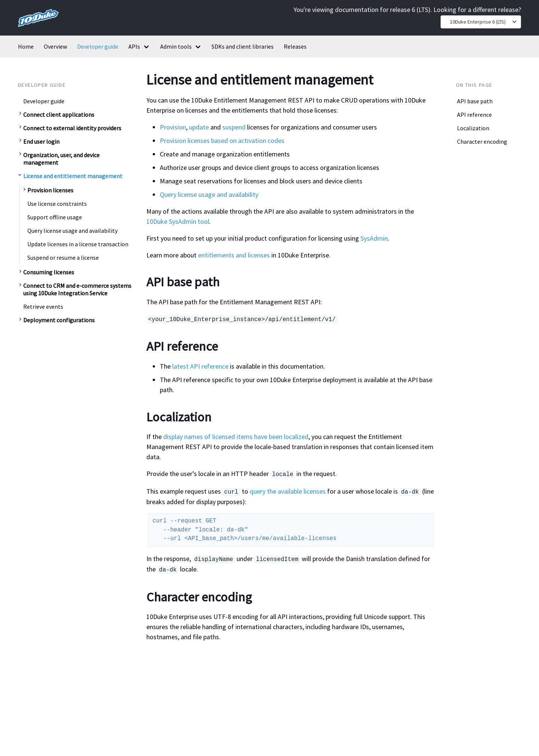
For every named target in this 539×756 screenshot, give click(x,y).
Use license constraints (57, 204)
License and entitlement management (73, 176)
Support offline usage (55, 217)
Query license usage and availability (72, 231)
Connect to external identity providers (72, 128)
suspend (234, 127)
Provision (173, 127)
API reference (474, 115)
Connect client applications (59, 115)
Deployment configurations (59, 320)
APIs (134, 46)
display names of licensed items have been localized (236, 436)
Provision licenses (50, 190)
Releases (295, 46)
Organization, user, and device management (61, 159)
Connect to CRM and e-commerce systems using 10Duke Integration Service (77, 289)
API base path (475, 101)
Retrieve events (43, 307)
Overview (55, 46)
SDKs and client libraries (243, 46)
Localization (473, 128)
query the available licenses (288, 490)
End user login (41, 141)
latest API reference (200, 365)
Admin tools (176, 46)
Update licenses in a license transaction (78, 244)
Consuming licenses (49, 272)
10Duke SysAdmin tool (178, 221)
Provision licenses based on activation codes (222, 141)
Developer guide (98, 46)
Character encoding (482, 141)
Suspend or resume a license (63, 257)
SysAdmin (374, 238)
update (199, 127)
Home (26, 46)
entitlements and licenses (234, 255)
